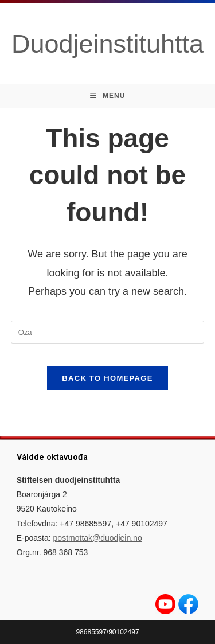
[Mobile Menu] (108, 96)
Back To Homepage (107, 378)
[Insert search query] (108, 332)
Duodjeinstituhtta (107, 44)
